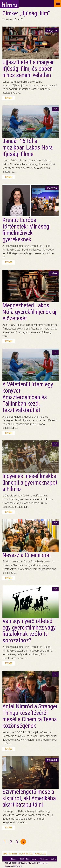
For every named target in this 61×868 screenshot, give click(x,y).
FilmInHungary (32, 859)
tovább (9, 98)
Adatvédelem (41, 854)
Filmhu (14, 859)
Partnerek (13, 854)
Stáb (5, 854)
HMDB (21, 859)
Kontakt (30, 854)
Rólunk (22, 854)
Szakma (54, 859)
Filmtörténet (44, 859)
